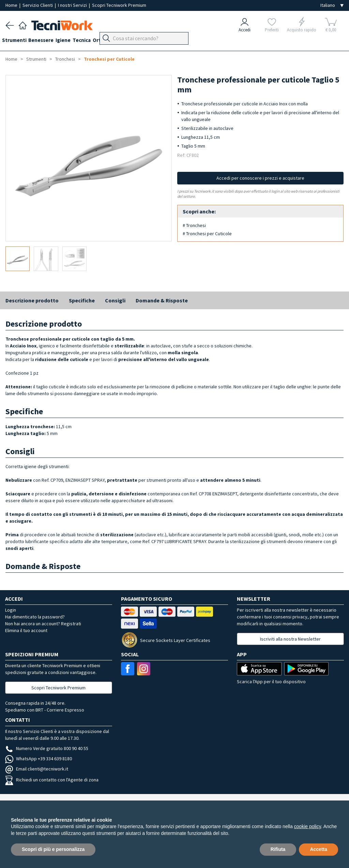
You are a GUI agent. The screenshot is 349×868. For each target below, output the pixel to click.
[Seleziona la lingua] (332, 5)
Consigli (115, 300)
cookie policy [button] (308, 826)
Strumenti (18, 41)
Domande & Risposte (162, 300)
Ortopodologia (128, 41)
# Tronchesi (194, 225)
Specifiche (82, 300)
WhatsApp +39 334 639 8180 (39, 759)
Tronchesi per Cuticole (109, 59)
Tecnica (96, 41)
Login (11, 610)
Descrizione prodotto (32, 300)
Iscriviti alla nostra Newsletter (290, 639)
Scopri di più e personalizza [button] (53, 849)
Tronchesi (65, 59)
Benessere (48, 41)
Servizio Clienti (38, 5)
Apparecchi (164, 41)
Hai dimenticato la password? (35, 617)
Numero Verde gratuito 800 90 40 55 (47, 748)
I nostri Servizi (73, 5)
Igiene (74, 41)
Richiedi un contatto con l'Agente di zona (52, 780)
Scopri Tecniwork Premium (119, 5)
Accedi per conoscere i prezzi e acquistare (260, 178)
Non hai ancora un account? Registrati (43, 624)
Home (12, 5)
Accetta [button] (318, 849)
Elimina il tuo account (26, 630)
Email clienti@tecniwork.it (37, 769)
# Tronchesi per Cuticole (207, 234)
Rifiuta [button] (278, 849)
